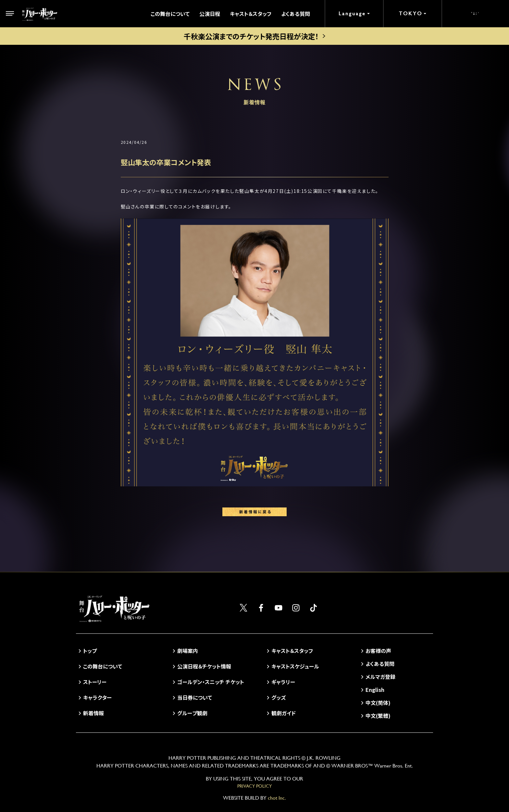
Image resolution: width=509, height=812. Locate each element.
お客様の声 (378, 651)
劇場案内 (188, 651)
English (375, 690)
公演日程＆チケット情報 (204, 666)
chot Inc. (277, 798)
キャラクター (97, 697)
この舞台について (170, 14)
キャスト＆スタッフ (251, 14)
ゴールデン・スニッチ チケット (211, 682)
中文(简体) (378, 703)
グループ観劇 (192, 713)
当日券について (195, 697)
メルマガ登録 (380, 677)
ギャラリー (283, 682)
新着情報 (93, 713)
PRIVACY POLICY (255, 786)
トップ (90, 651)
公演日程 (210, 14)
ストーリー (95, 682)
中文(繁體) (378, 716)
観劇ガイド (284, 713)
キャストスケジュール (295, 666)
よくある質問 (296, 14)
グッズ (279, 697)
